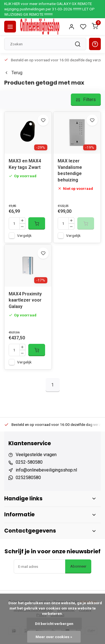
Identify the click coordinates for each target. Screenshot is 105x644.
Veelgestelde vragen (36, 455)
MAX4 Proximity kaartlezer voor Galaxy (25, 300)
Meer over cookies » (54, 637)
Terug (13, 73)
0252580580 (28, 478)
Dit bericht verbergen (54, 624)
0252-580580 (29, 462)
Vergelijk (24, 235)
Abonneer (78, 566)
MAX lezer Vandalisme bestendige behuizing (70, 170)
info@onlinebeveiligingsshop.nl (46, 470)
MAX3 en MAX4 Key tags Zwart (25, 164)
